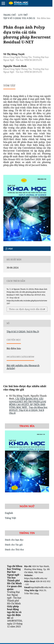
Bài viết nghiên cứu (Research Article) (23, 367)
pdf (10, 249)
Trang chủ (10, 15)
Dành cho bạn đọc (14, 540)
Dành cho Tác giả (14, 545)
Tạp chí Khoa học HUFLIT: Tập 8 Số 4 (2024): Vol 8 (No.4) (28, 410)
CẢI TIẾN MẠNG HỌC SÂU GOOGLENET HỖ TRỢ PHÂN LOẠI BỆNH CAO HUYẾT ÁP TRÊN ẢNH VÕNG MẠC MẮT (28, 403)
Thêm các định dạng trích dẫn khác (27, 309)
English (9, 513)
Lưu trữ (23, 15)
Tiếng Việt (11, 518)
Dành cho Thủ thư (14, 549)
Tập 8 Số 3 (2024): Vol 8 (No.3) (19, 18)
